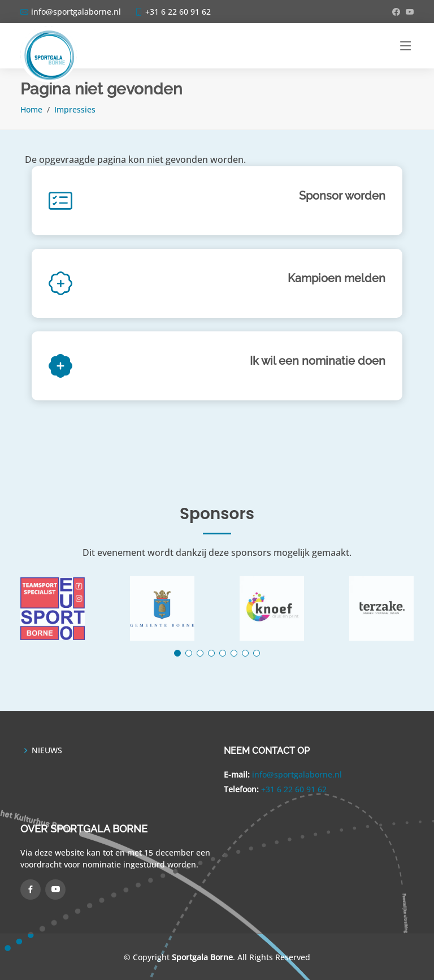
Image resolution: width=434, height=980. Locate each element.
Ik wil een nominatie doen (318, 361)
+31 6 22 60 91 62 (294, 789)
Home (31, 109)
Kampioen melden (337, 278)
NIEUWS (47, 750)
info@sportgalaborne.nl (297, 774)
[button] (177, 653)
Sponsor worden (342, 196)
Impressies (75, 109)
